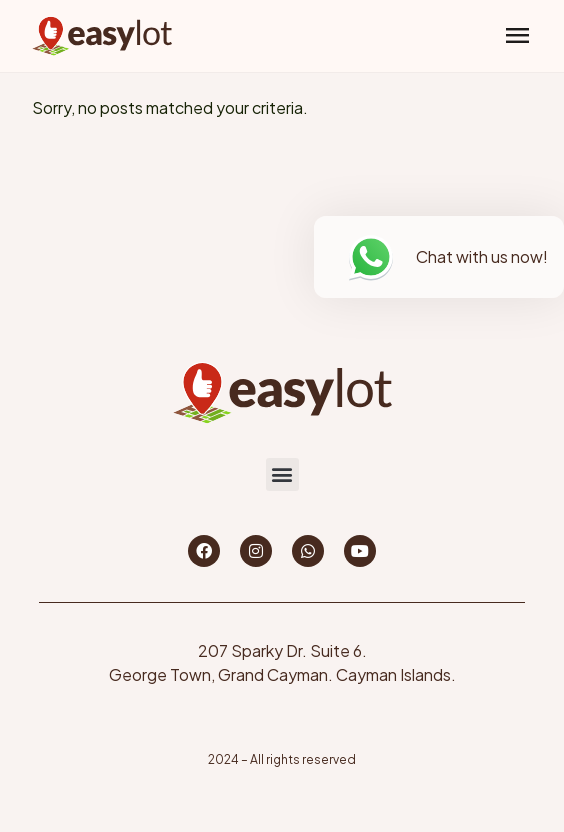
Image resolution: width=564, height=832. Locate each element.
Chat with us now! (482, 256)
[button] (517, 36)
